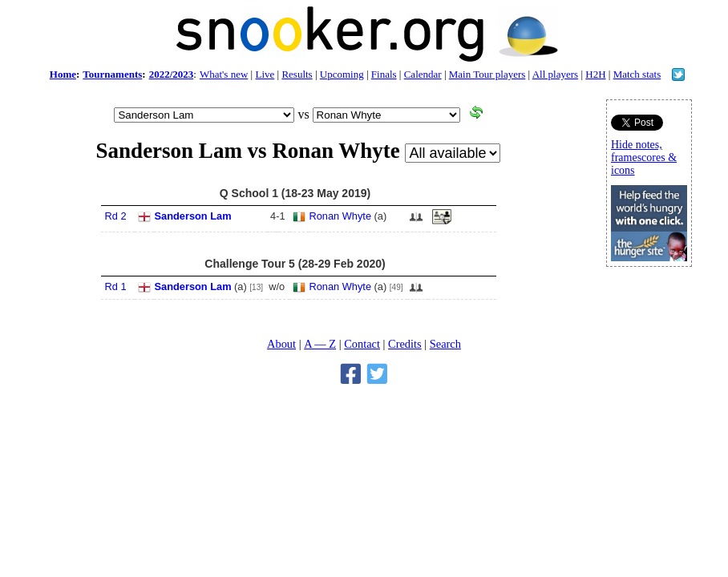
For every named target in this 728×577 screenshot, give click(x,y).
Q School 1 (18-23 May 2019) (295, 193)
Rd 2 (116, 216)
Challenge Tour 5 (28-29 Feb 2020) (295, 264)
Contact (362, 344)
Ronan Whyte (341, 216)
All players (555, 74)
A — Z (320, 344)
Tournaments (112, 74)
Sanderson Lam (193, 216)
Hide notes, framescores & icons (644, 157)
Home (63, 74)
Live (265, 74)
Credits (405, 344)
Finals (384, 74)
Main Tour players (487, 74)
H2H (595, 74)
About (281, 344)
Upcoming (342, 74)
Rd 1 (116, 286)
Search (445, 344)
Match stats (637, 74)
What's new (224, 74)
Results (297, 74)
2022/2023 (172, 74)
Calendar (423, 74)
